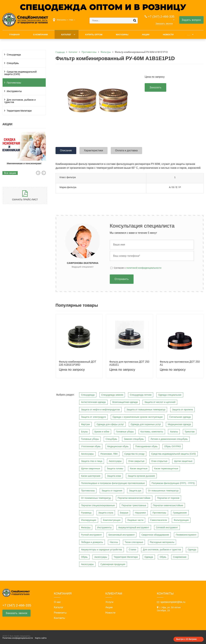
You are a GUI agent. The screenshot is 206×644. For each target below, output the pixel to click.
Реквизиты (60, 613)
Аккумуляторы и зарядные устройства (101, 550)
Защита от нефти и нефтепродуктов (100, 410)
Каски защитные (139, 468)
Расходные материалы (162, 542)
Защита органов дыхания (141, 476)
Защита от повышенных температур (146, 410)
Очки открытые (159, 461)
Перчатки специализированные (98, 505)
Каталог (66, 35)
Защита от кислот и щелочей (160, 402)
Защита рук (135, 491)
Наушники (140, 513)
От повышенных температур (163, 491)
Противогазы (14, 83)
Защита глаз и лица (92, 461)
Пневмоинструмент (186, 535)
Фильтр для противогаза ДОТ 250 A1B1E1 (129, 363)
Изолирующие (89, 520)
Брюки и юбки (102, 432)
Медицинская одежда (179, 424)
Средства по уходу (134, 454)
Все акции (10, 173)
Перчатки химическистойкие (168, 505)
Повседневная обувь (146, 446)
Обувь (84, 557)
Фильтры (86, 527)
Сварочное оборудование (155, 535)
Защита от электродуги (93, 417)
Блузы (84, 432)
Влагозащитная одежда (125, 402)
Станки (132, 550)
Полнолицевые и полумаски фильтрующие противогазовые (113, 483)
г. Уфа (70, 20)
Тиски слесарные (134, 542)
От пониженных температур (96, 498)
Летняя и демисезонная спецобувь (169, 439)
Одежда (192, 550)
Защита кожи (114, 476)
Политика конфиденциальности (18, 638)
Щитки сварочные (91, 468)
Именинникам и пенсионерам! (24, 163)
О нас (57, 602)
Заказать (155, 87)
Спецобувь (13, 63)
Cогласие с (138, 268)
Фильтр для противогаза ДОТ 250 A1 (180, 363)
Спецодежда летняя (141, 395)
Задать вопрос (191, 20)
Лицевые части (135, 520)
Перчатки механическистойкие (134, 498)
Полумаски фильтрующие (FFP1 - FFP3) (173, 483)
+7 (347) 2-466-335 (161, 17)
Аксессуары (87, 454)
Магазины (122, 35)
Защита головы (115, 468)
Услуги (109, 602)
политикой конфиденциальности (144, 268)
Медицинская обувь (118, 446)
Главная (14, 35)
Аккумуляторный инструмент (134, 527)
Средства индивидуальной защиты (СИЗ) (20, 73)
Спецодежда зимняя (112, 395)
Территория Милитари (19, 111)
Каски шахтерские (91, 476)
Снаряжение (180, 557)
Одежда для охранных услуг (146, 424)
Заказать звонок (164, 24)
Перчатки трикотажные (134, 505)
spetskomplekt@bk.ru (173, 602)
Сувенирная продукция (113, 564)
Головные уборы (125, 432)
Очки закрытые (136, 461)
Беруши (124, 513)
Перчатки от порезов (168, 498)
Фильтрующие (181, 520)
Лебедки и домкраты (92, 542)
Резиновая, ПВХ (109, 454)
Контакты (59, 618)
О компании (40, 35)
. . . (188, 35)
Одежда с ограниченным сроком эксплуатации (138, 417)
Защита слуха (106, 513)
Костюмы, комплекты (152, 432)
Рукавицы (86, 513)
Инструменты (14, 91)
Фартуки (85, 424)
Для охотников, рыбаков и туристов (20, 101)
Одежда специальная (170, 395)
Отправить (122, 279)
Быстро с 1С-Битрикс (187, 639)
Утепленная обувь (91, 446)
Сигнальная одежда (180, 417)
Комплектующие (112, 520)
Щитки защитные (183, 461)
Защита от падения (112, 491)
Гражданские (180, 513)
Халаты (174, 432)
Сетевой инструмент (167, 527)
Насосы (114, 542)
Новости (168, 35)
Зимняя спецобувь (134, 439)
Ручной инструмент (91, 535)
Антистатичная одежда (93, 402)
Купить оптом (94, 35)
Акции (146, 35)
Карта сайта (41, 638)
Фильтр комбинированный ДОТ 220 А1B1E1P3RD (78, 363)
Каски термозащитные (166, 468)
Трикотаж (190, 432)
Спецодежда (14, 55)
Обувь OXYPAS (173, 446)
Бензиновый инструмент (122, 535)
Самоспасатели (159, 520)
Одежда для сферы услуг (110, 424)
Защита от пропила (182, 410)
